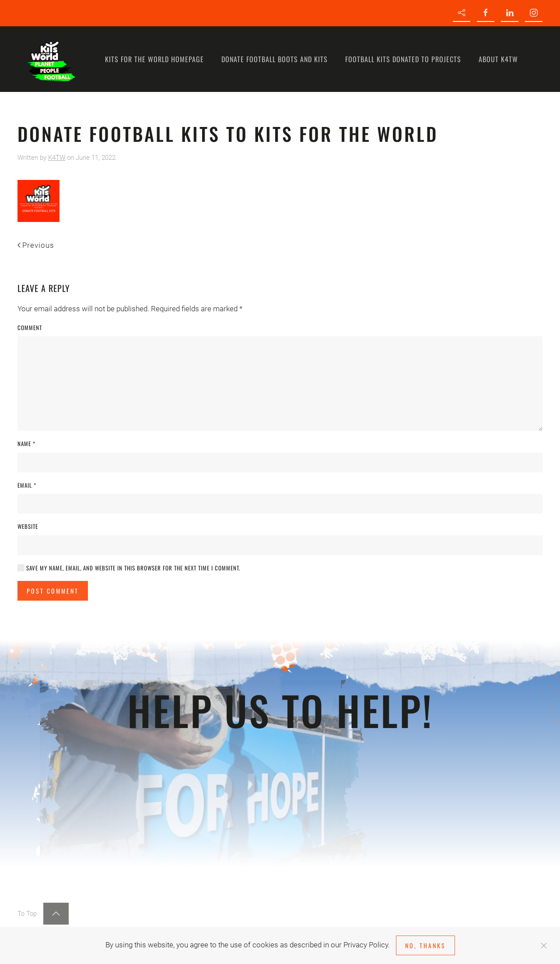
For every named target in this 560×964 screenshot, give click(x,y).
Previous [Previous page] (36, 245)
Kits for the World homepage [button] (154, 59)
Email (27, 485)
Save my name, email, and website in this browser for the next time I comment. (129, 568)
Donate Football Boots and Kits (275, 59)
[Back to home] (50, 59)
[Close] (544, 946)
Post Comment (53, 591)
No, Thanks (425, 945)
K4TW (57, 158)
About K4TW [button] (498, 59)
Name (26, 444)
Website (28, 526)
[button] (56, 914)
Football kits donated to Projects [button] (403, 59)
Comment (30, 328)
